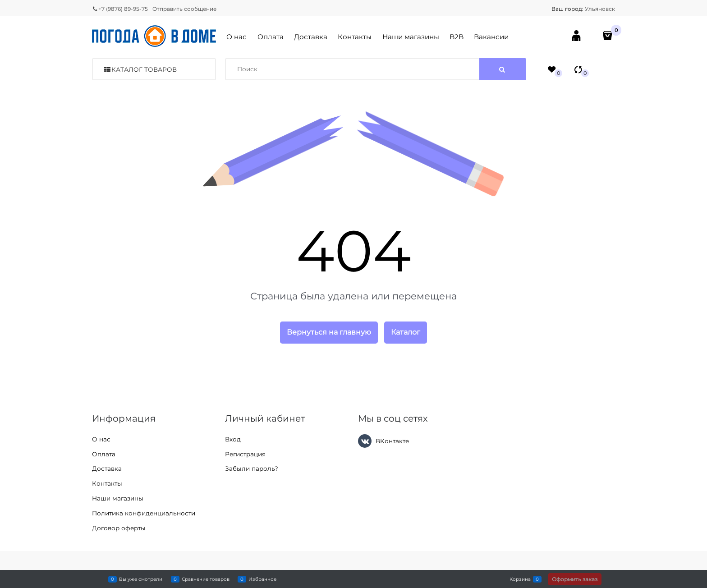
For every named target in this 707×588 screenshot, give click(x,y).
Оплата (271, 37)
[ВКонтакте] (365, 441)
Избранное (262, 579)
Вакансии (491, 37)
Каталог (406, 332)
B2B (457, 37)
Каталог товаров (144, 69)
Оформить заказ (575, 579)
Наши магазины (411, 37)
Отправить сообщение (184, 9)
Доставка (311, 37)
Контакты (355, 37)
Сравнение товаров (206, 579)
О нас (236, 37)
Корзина (520, 579)
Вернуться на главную (329, 332)
